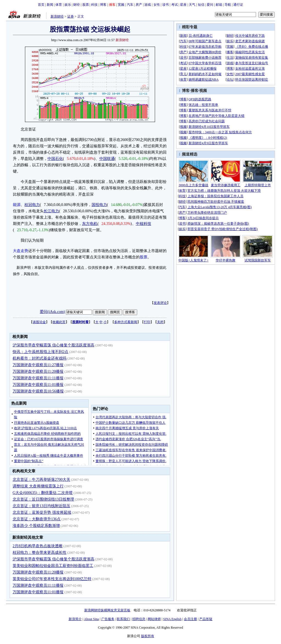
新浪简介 (75, 619)
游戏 (148, 5)
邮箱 (219, 5)
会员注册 (190, 619)
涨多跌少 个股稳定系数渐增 (36, 526)
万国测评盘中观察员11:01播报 (38, 385)
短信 (201, 5)
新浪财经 (57, 16)
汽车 (130, 5)
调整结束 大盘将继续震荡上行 (38, 486)
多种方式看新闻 (126, 322)
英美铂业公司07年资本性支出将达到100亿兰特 (52, 579)
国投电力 (99, 205)
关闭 (160, 322)
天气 (192, 5)
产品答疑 (206, 619)
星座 (183, 5)
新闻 (50, 5)
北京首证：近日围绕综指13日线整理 (43, 499)
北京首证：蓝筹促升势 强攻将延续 (42, 512)
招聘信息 (139, 619)
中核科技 (144, 224)
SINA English (172, 619)
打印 (147, 322)
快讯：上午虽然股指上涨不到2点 (40, 352)
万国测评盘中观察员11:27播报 (38, 365)
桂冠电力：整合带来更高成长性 (40, 553)
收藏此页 (59, 322)
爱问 (210, 5)
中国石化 (55, 159)
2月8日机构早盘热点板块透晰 (38, 546)
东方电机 (90, 224)
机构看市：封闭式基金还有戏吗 (40, 358)
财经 (77, 5)
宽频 (121, 5)
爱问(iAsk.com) (52, 312)
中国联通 (107, 159)
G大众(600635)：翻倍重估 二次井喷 (43, 493)
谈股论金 (39, 322)
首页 (41, 5)
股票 (86, 5)
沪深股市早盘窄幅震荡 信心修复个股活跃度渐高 (54, 345)
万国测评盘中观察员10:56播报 (38, 391)
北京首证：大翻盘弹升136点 (37, 519)
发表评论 (160, 303)
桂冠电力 (32, 205)
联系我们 (123, 619)
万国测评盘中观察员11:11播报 (38, 378)
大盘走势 (21, 251)
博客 (103, 5)
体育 (59, 5)
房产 (139, 5)
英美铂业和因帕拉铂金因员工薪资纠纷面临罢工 (53, 566)
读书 (165, 5)
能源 (17, 205)
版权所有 (148, 636)
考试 (175, 5)
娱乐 (68, 5)
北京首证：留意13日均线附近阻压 (41, 506)
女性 (157, 5)
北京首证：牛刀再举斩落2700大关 (41, 480)
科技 (94, 5)
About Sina (91, 619)
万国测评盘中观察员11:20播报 (38, 372)
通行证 (238, 5)
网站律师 (154, 619)
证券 (71, 16)
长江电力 (51, 211)
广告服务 (108, 619)
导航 (228, 5)
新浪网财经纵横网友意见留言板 (107, 610)
